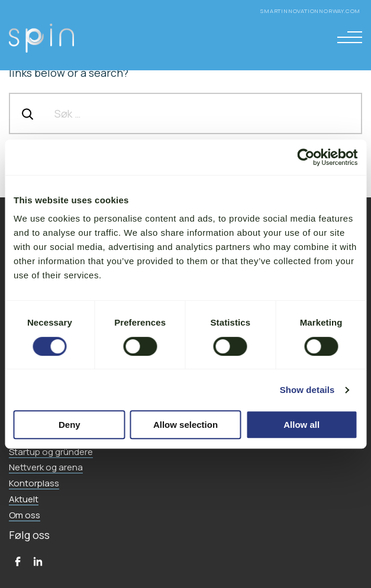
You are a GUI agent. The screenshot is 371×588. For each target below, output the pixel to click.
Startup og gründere (51, 452)
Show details (307, 390)
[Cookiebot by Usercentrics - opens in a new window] (306, 157)
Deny (70, 425)
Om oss (25, 515)
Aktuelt (24, 499)
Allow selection (186, 425)
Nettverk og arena (46, 467)
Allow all (301, 425)
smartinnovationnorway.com (311, 11)
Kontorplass (34, 483)
